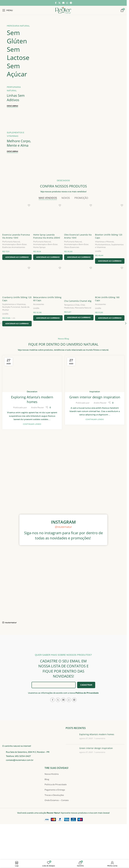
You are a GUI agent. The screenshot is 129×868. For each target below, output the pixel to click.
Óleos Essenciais (72, 277)
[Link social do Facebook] (56, 3)
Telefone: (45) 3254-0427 (18, 786)
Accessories (39, 334)
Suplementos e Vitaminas (108, 277)
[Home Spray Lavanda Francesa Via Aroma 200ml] (48, 248)
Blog (47, 809)
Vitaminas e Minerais (106, 271)
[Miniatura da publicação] (71, 768)
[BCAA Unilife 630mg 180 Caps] (110, 311)
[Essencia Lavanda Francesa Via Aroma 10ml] (16, 248)
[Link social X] (59, 3)
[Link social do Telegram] (71, 3)
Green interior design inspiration (95, 427)
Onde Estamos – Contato (57, 831)
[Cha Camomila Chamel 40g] (79, 312)
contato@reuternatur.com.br (20, 790)
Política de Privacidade (87, 723)
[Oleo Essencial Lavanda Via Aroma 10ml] (79, 248)
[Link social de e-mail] (63, 3)
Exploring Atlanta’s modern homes (32, 430)
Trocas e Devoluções (54, 825)
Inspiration (95, 422)
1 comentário (100, 769)
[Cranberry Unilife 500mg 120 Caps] (16, 311)
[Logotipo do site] (63, 10)
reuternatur (11, 653)
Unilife (99, 281)
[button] (16, 287)
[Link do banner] (63, 64)
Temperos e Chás (73, 335)
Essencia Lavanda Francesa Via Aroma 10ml (16, 266)
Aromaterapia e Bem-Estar (14, 274)
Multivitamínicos (104, 274)
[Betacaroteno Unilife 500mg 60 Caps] (48, 311)
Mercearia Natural (84, 338)
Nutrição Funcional (11, 337)
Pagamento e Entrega (55, 820)
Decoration (32, 422)
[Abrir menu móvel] (8, 10)
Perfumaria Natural (11, 271)
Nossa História (52, 804)
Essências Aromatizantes (14, 277)
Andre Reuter (37, 438)
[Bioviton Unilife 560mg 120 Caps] (110, 248)
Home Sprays (40, 277)
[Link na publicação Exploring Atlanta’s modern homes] (32, 404)
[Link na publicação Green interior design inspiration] (95, 404)
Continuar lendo (32, 454)
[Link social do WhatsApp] (67, 3)
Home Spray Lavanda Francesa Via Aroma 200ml (47, 266)
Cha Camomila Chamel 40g (79, 331)
